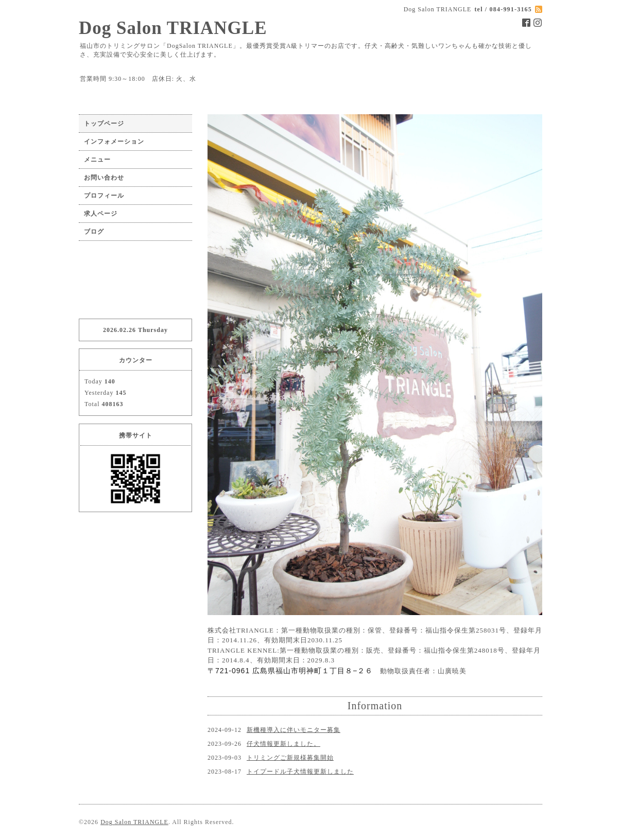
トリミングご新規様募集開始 (290, 758)
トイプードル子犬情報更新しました (300, 772)
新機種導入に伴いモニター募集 (294, 730)
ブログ (94, 232)
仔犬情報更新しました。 (283, 744)
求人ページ (101, 214)
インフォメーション (114, 142)
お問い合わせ (104, 178)
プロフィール (104, 196)
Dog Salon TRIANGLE (173, 28)
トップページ (104, 124)
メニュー (97, 160)
